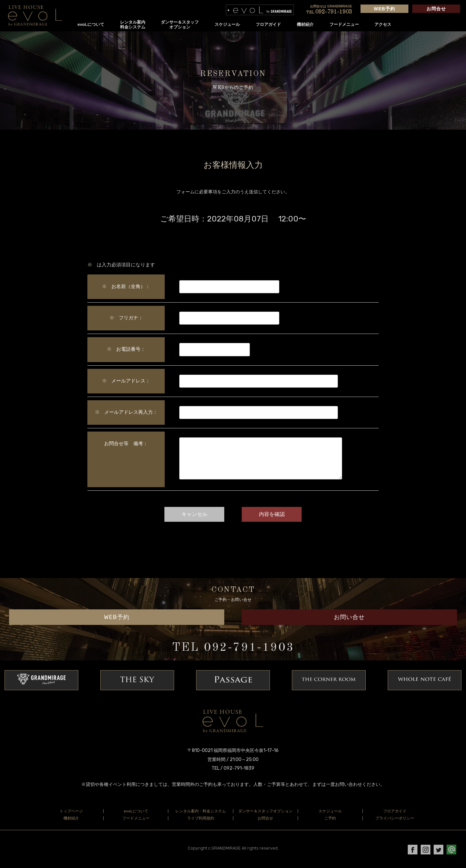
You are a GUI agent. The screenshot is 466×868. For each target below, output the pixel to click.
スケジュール (229, 24)
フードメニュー (345, 24)
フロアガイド (270, 24)
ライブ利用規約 (201, 820)
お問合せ (436, 9)
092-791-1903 (328, 12)
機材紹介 (306, 24)
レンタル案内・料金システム (201, 813)
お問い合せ (349, 619)
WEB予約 (384, 9)
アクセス (384, 24)
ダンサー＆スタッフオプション (181, 25)
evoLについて (92, 24)
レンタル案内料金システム (134, 25)
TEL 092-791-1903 (233, 649)
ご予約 (330, 820)
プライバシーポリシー (395, 820)
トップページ (71, 813)
